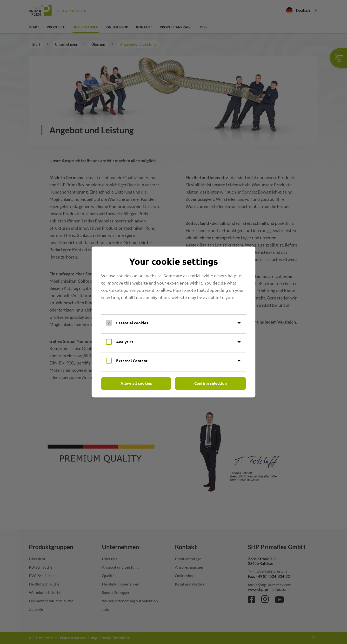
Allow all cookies (136, 383)
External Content (132, 361)
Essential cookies (132, 323)
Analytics (125, 342)
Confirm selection (210, 383)
